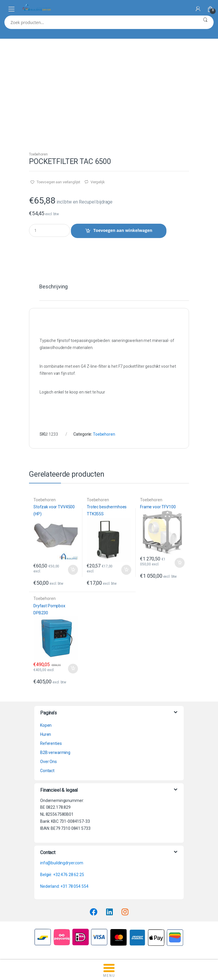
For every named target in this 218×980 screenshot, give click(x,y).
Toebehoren (38, 154)
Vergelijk (98, 182)
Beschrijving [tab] (53, 287)
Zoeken (205, 22)
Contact (47, 771)
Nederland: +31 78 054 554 (64, 886)
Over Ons (48, 762)
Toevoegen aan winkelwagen (123, 230)
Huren (46, 734)
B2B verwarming (55, 752)
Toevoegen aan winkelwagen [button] (73, 570)
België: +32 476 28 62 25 (62, 875)
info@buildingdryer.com (62, 863)
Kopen (46, 725)
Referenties (51, 743)
